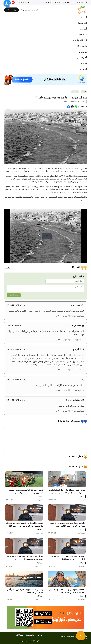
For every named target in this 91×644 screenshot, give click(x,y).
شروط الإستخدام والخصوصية (29, 641)
